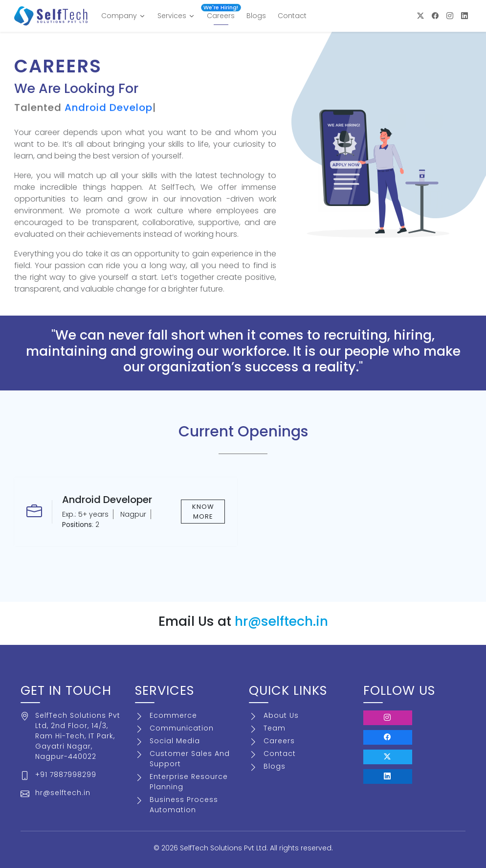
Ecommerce (173, 715)
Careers (221, 14)
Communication (182, 728)
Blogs (256, 16)
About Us (281, 715)
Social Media (175, 741)
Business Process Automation (184, 805)
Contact (292, 16)
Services (176, 16)
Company (123, 16)
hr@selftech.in (281, 621)
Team (275, 728)
